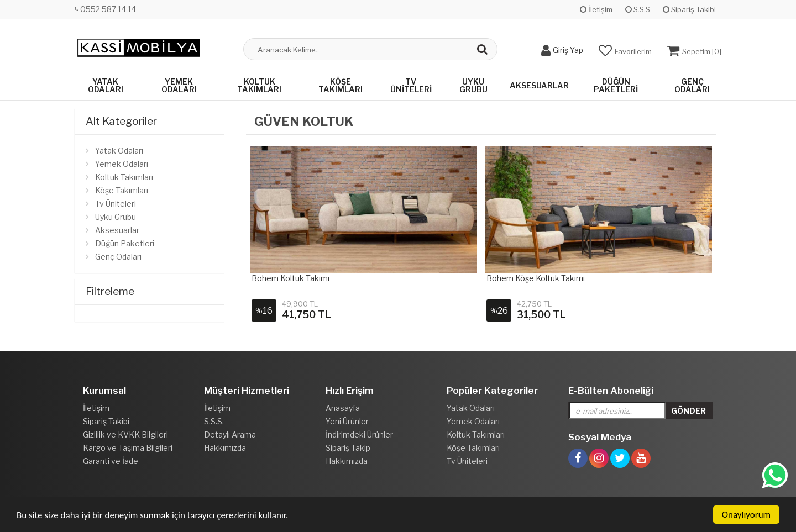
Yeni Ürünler (347, 421)
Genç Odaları (692, 85)
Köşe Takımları (341, 85)
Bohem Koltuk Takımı (290, 278)
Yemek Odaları (179, 85)
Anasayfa (343, 408)
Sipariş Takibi (689, 9)
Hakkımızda (225, 448)
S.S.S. (214, 421)
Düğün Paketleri (616, 85)
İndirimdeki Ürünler (359, 434)
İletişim (596, 9)
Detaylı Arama (230, 434)
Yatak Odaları (106, 85)
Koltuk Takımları (259, 85)
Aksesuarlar (539, 85)
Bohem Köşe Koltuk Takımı (536, 278)
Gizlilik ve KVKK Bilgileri (125, 434)
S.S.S (638, 9)
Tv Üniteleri (411, 85)
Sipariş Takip (348, 448)
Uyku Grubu (473, 85)
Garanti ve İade (111, 461)
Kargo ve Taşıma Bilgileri (128, 448)
